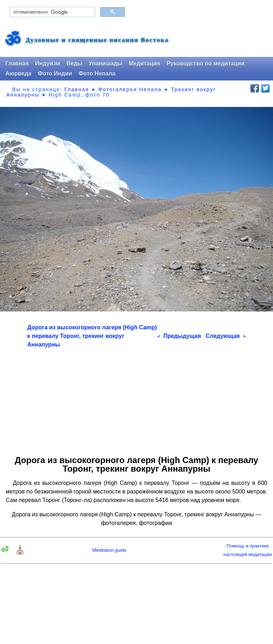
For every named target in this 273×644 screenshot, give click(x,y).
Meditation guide (109, 550)
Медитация (144, 63)
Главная (17, 63)
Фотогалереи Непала (130, 89)
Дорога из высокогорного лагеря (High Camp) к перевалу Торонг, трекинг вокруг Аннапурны (92, 336)
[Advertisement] (136, 399)
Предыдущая (179, 336)
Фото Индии (55, 73)
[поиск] (52, 12)
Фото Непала (97, 73)
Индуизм (48, 63)
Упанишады (105, 63)
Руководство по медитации (205, 63)
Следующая (226, 336)
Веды (74, 63)
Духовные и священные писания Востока (97, 40)
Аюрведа (18, 73)
